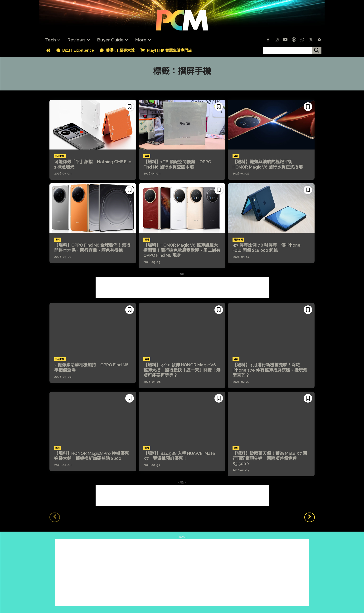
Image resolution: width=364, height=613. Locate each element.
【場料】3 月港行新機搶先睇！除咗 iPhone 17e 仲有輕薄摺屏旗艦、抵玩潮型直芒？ (270, 370)
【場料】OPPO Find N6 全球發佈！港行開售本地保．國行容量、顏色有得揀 (92, 248)
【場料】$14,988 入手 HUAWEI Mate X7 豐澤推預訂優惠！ (179, 456)
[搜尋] (317, 50)
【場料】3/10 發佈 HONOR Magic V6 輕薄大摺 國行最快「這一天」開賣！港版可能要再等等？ (182, 370)
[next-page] (310, 517)
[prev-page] (55, 517)
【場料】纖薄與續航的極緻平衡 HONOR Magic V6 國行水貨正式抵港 (268, 164)
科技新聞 (60, 156)
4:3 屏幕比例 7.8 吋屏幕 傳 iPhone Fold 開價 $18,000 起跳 (267, 248)
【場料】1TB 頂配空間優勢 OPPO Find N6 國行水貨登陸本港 (177, 164)
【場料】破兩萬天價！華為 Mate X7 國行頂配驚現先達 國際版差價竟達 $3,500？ (270, 459)
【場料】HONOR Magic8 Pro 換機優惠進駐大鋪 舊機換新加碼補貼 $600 (92, 456)
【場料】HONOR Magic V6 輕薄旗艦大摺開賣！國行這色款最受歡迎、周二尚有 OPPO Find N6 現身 (182, 250)
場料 (147, 156)
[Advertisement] (182, 287)
